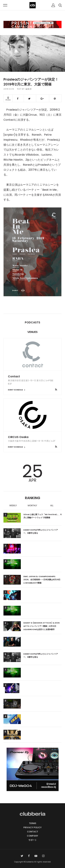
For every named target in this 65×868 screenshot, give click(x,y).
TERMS (33, 823)
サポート (33, 840)
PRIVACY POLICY (32, 827)
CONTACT (33, 832)
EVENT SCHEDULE (17, 390)
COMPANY (32, 836)
